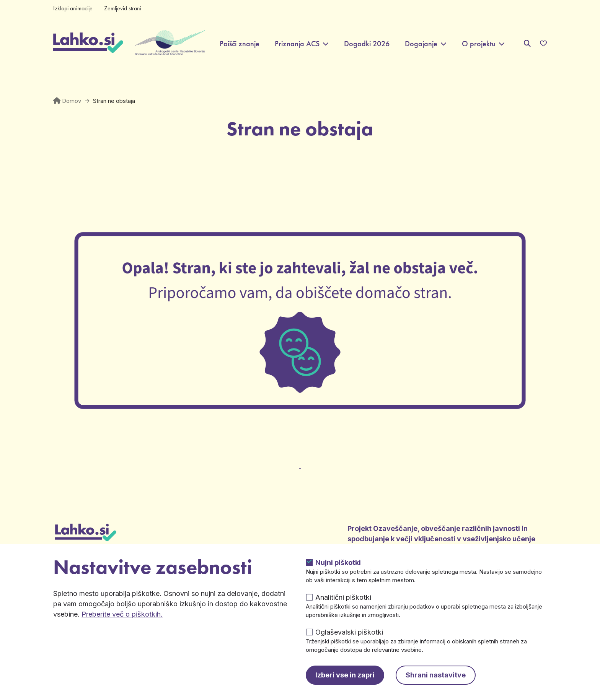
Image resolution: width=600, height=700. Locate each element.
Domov (72, 101)
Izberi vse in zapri (345, 675)
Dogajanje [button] (421, 44)
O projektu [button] (479, 44)
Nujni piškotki (338, 562)
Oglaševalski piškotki (349, 632)
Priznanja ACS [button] (297, 44)
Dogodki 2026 (367, 44)
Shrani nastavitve (436, 675)
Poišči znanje (240, 44)
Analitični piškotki (343, 597)
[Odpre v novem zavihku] (300, 461)
